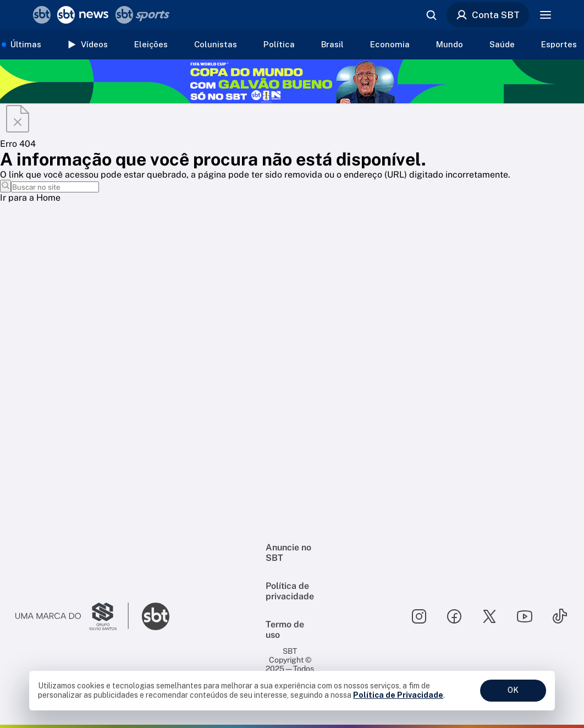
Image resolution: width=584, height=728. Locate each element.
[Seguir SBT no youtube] (525, 616)
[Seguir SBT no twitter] (489, 616)
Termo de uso (285, 630)
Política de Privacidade (398, 695)
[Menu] (546, 15)
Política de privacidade (290, 591)
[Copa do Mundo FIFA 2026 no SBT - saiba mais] (292, 81)
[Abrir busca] (431, 15)
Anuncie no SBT (288, 553)
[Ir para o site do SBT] (156, 616)
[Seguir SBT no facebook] (454, 616)
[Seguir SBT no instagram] (419, 616)
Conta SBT (488, 15)
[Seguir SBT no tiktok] (560, 616)
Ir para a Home (30, 198)
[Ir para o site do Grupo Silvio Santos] (72, 616)
